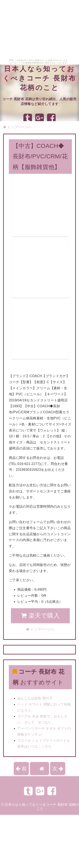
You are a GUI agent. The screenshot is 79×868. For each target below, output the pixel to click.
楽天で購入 (40, 616)
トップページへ (17, 127)
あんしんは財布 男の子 (35, 698)
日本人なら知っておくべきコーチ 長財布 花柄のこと (40, 78)
